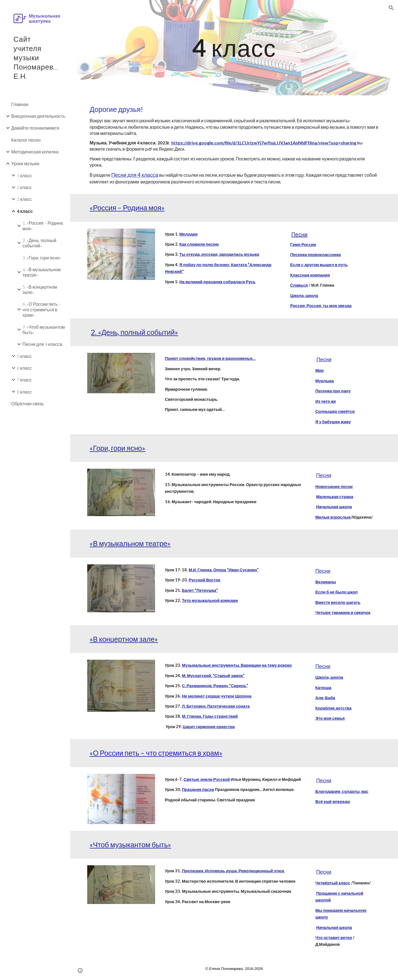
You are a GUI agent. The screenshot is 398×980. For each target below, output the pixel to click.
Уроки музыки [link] (25, 163)
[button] (391, 8)
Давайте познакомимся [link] (35, 128)
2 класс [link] (24, 187)
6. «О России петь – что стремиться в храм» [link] (42, 309)
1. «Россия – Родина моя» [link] (43, 226)
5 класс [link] (24, 356)
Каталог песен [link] (26, 140)
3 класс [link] (24, 199)
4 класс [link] (25, 211)
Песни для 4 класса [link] (42, 344)
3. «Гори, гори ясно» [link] (42, 258)
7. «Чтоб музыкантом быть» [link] (44, 330)
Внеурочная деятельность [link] (38, 116)
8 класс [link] (24, 392)
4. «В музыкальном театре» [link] (42, 272)
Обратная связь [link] (27, 403)
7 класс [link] (24, 380)
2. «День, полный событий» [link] (39, 243)
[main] (234, 48)
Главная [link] (20, 104)
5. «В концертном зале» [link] (40, 289)
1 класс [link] (24, 175)
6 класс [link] (24, 368)
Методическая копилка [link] (35, 152)
